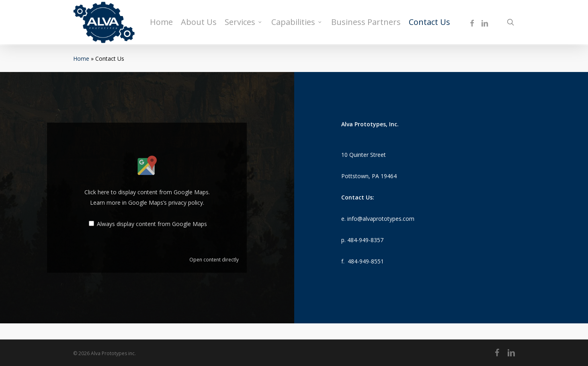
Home (81, 59)
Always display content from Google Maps (152, 224)
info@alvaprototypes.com (381, 219)
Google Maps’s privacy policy (166, 203)
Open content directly (214, 259)
